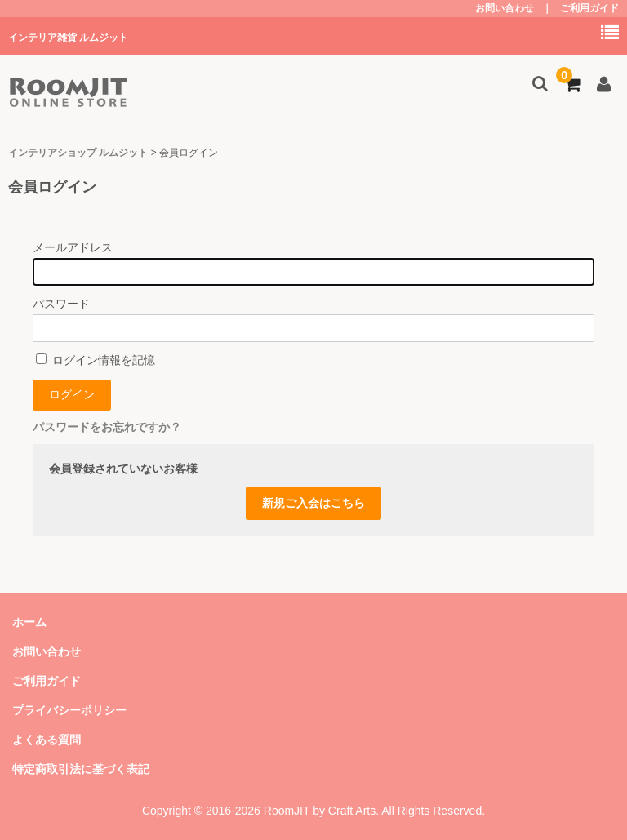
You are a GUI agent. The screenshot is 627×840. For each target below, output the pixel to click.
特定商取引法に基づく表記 (81, 769)
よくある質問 (47, 740)
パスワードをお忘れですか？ (107, 427)
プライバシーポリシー (69, 710)
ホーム (29, 622)
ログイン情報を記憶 (96, 360)
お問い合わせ (505, 8)
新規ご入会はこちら (313, 503)
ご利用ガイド (589, 8)
